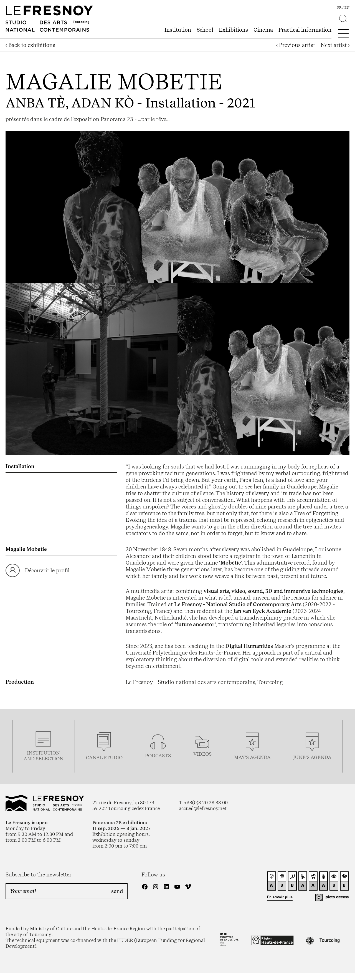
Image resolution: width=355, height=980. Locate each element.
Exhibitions (233, 30)
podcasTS (158, 755)
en (347, 7)
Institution (178, 30)
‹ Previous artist (296, 45)
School (205, 30)
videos (202, 754)
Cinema (263, 30)
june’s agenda (312, 757)
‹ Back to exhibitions (30, 45)
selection (50, 759)
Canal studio (104, 757)
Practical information (305, 30)
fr (339, 7)
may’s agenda (252, 757)
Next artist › (335, 45)
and (30, 759)
